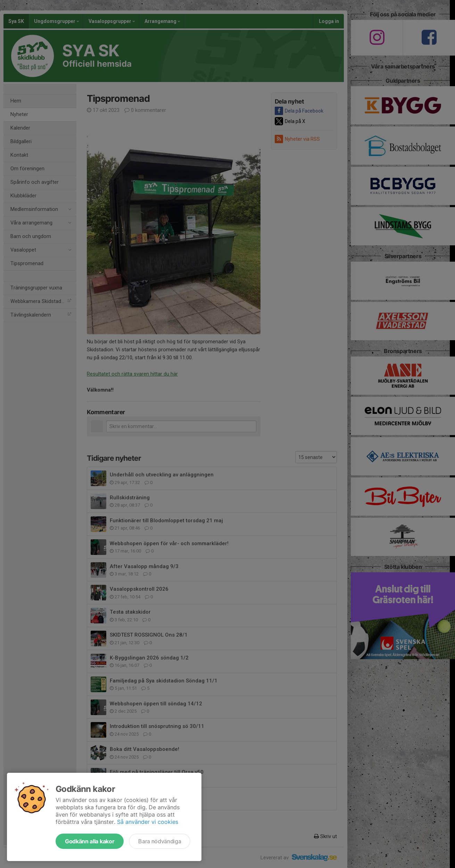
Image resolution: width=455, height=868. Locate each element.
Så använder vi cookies (148, 822)
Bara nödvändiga (160, 841)
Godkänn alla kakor (90, 841)
